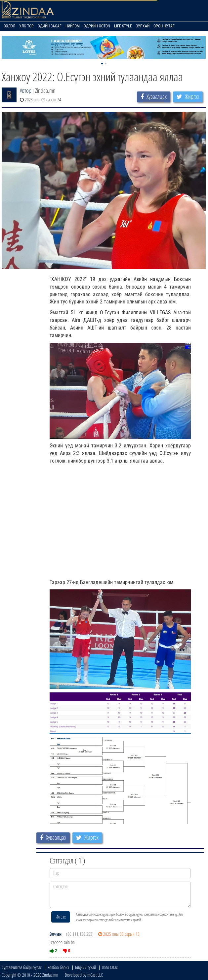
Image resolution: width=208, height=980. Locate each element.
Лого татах (110, 967)
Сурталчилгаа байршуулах (22, 967)
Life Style (123, 26)
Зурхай (143, 26)
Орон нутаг (164, 26)
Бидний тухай (85, 967)
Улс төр (26, 26)
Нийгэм (73, 26)
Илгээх (61, 917)
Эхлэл (9, 26)
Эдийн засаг (50, 26)
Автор (26, 90)
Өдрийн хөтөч (97, 26)
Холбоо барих (58, 967)
